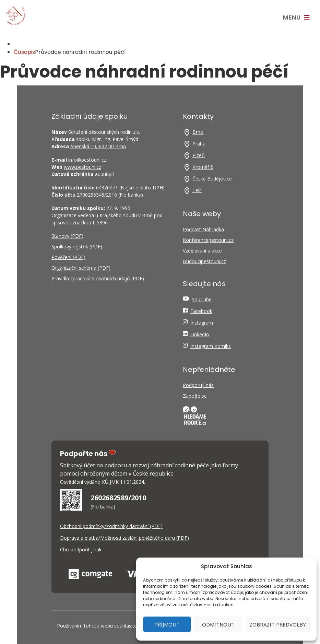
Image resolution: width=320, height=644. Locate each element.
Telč (197, 190)
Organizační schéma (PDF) (81, 268)
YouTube (202, 299)
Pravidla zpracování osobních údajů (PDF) (98, 278)
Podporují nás (198, 385)
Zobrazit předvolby (278, 624)
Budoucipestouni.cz (204, 261)
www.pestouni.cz (82, 167)
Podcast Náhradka (203, 229)
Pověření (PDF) (68, 257)
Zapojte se (195, 396)
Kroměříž (203, 167)
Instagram (202, 323)
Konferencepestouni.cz (208, 240)
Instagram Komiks (211, 346)
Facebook (201, 311)
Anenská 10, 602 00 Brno (98, 146)
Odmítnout (218, 624)
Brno (198, 132)
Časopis (24, 52)
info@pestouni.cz (87, 160)
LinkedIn (200, 334)
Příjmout (167, 624)
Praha (199, 144)
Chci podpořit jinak (81, 549)
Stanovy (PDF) (67, 236)
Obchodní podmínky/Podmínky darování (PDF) (111, 526)
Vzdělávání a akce (202, 251)
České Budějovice (212, 179)
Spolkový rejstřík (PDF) (77, 247)
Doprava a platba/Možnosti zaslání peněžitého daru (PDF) (125, 538)
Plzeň (199, 155)
